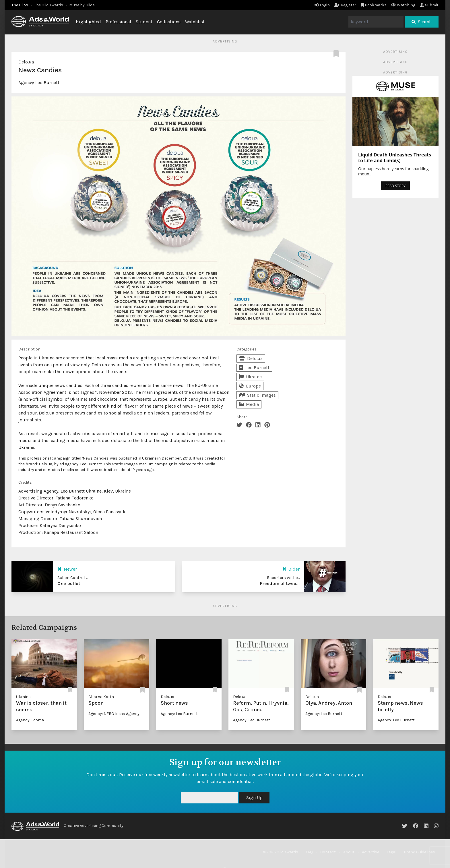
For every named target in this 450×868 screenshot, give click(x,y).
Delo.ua (26, 62)
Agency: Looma (30, 720)
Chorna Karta (101, 697)
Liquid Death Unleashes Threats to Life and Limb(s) (395, 158)
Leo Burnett (47, 83)
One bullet (69, 583)
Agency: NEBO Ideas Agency (114, 714)
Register (345, 5)
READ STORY (395, 186)
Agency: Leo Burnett (179, 714)
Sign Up (254, 798)
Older (291, 569)
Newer (67, 569)
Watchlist (195, 22)
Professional (118, 22)
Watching (403, 5)
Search (422, 22)
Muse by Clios (82, 5)
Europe (250, 386)
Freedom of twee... (280, 583)
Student (144, 22)
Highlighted (88, 22)
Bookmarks (374, 5)
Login (322, 5)
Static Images (257, 395)
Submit (429, 5)
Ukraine (250, 377)
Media (249, 404)
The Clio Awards (49, 5)
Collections (169, 22)
